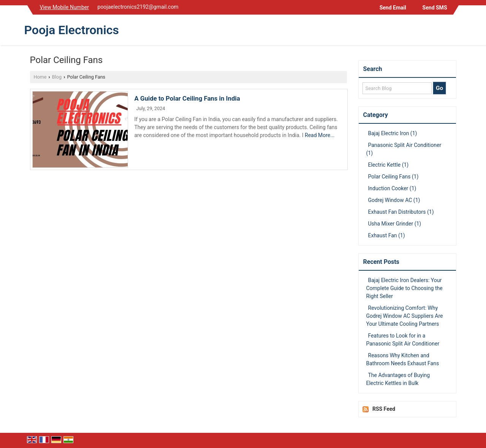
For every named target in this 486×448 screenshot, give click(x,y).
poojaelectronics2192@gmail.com (138, 7)
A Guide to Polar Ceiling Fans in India (187, 98)
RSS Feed (384, 409)
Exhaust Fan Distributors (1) (401, 212)
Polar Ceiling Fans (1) (393, 177)
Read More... (320, 135)
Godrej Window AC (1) (394, 200)
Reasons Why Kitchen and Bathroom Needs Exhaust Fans (403, 359)
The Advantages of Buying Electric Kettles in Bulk (398, 379)
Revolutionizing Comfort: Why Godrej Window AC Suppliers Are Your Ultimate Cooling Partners (405, 316)
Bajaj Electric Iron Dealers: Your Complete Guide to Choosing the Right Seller (404, 288)
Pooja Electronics (72, 30)
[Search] (457, 32)
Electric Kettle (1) (389, 165)
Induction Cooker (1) (392, 188)
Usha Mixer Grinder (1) (395, 224)
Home (40, 77)
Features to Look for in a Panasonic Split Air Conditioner (403, 340)
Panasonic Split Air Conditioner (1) (404, 149)
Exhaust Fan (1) (387, 235)
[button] (65, 7)
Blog (57, 77)
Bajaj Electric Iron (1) (393, 133)
